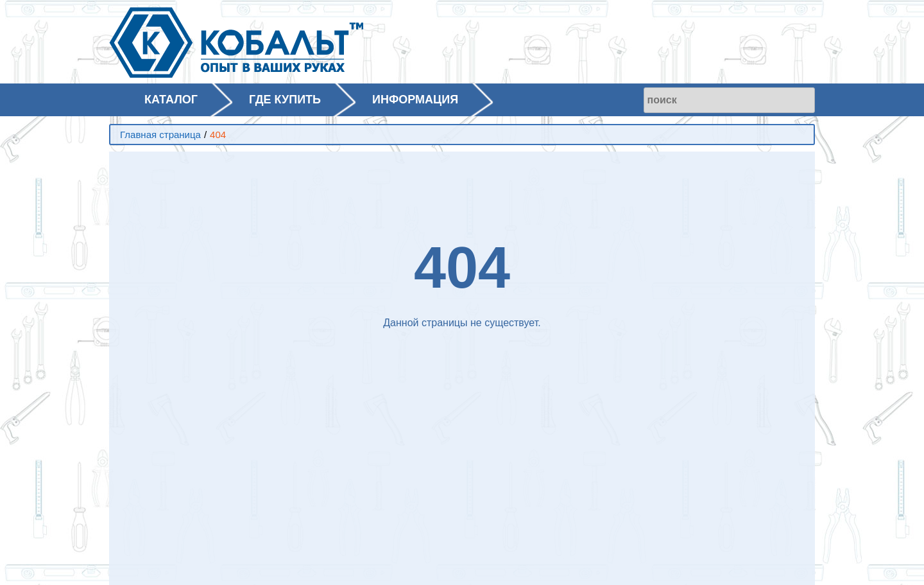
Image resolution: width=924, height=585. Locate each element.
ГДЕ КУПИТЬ (285, 100)
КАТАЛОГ (171, 100)
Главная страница (160, 135)
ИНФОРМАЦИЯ (415, 100)
